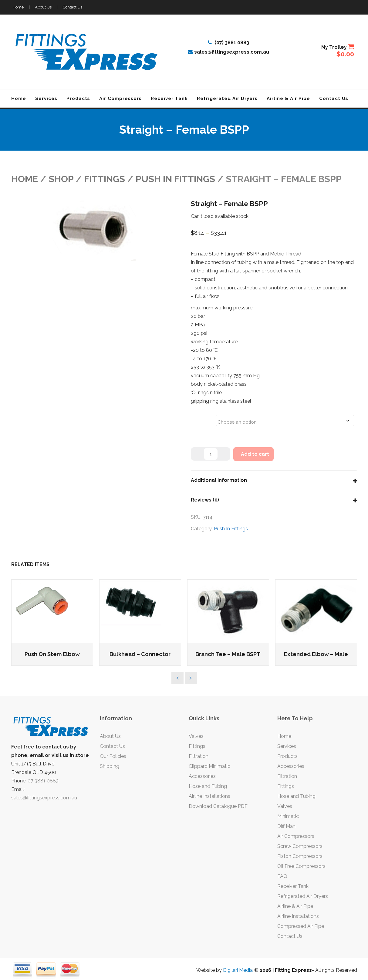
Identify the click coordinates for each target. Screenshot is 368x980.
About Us (43, 7)
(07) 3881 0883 (228, 43)
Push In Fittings (175, 179)
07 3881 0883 (43, 781)
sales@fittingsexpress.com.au (228, 52)
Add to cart (255, 454)
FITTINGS (105, 179)
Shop (61, 179)
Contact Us (73, 7)
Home (18, 7)
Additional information (219, 480)
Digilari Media (238, 970)
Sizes (199, 417)
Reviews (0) (205, 500)
